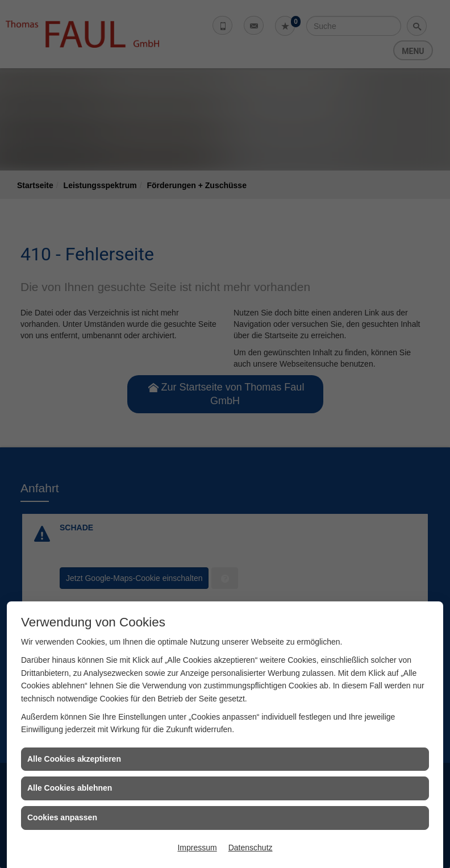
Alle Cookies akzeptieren (74, 759)
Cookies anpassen (62, 817)
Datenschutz (251, 848)
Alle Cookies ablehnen (70, 788)
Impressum (197, 848)
